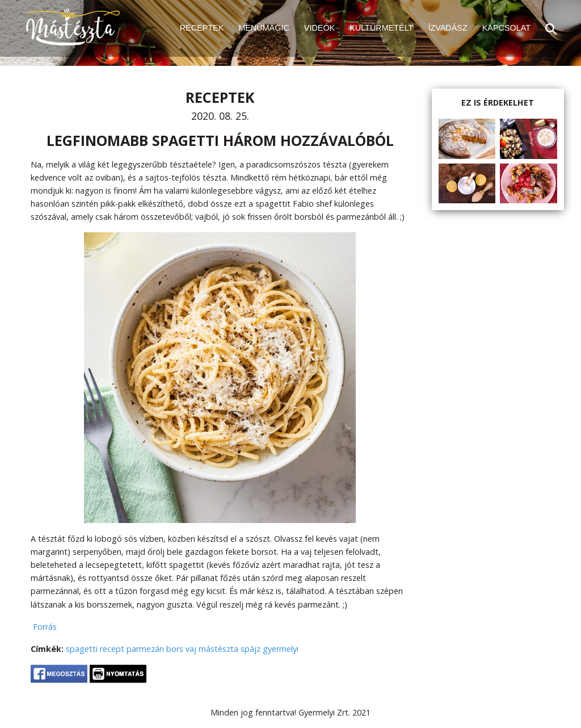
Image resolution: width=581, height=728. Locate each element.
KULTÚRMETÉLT (381, 28)
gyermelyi (281, 649)
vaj (191, 649)
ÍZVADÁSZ (447, 28)
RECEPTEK (202, 28)
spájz (250, 649)
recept (112, 649)
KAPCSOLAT (506, 28)
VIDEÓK (319, 28)
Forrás (44, 627)
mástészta (218, 649)
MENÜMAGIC (264, 28)
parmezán (145, 649)
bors (175, 649)
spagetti (82, 649)
